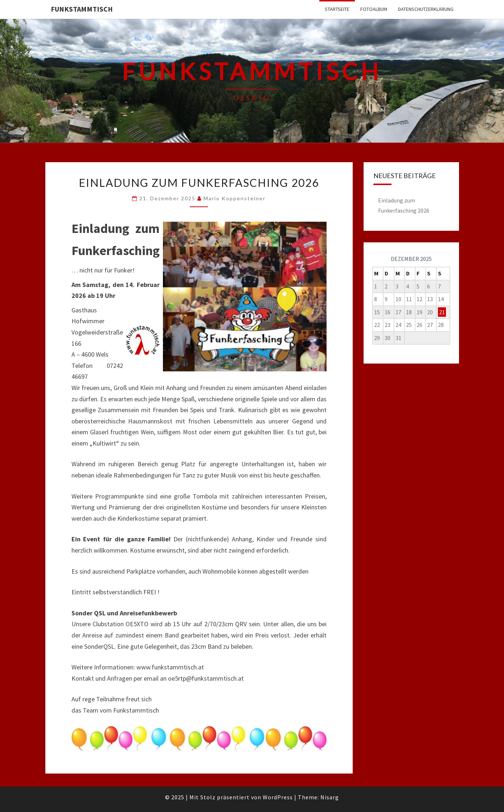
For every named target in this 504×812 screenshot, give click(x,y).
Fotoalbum (374, 9)
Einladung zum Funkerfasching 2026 (199, 183)
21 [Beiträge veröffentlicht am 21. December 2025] (442, 312)
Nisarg (330, 797)
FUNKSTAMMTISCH (82, 9)
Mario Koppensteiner (235, 198)
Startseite (337, 9)
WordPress (278, 797)
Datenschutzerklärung (426, 9)
